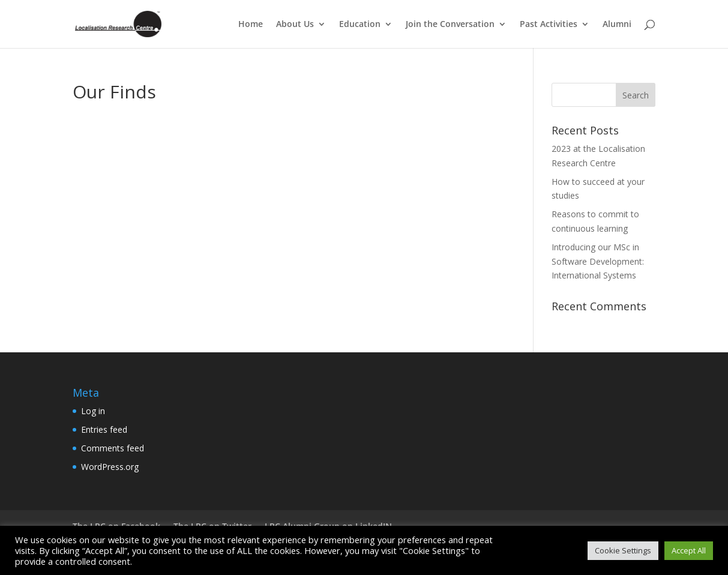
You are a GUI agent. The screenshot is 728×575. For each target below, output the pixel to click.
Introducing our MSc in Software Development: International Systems (598, 261)
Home (251, 25)
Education (360, 25)
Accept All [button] (689, 550)
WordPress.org (110, 467)
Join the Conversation (450, 25)
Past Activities (549, 25)
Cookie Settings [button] (623, 550)
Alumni (617, 25)
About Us (295, 25)
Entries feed (104, 429)
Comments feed (113, 448)
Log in (93, 411)
